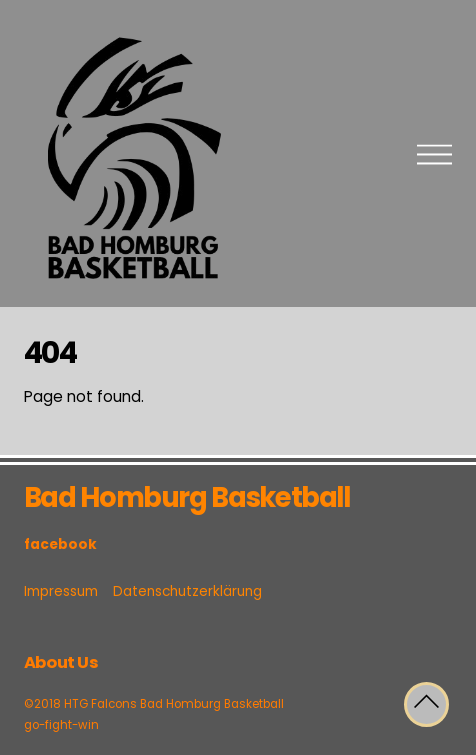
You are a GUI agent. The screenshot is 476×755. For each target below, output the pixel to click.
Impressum (61, 591)
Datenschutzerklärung (187, 591)
